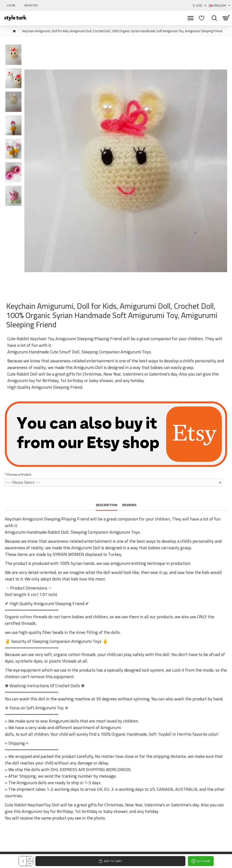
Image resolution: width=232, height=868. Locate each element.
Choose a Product (19, 474)
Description (107, 506)
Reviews (129, 506)
